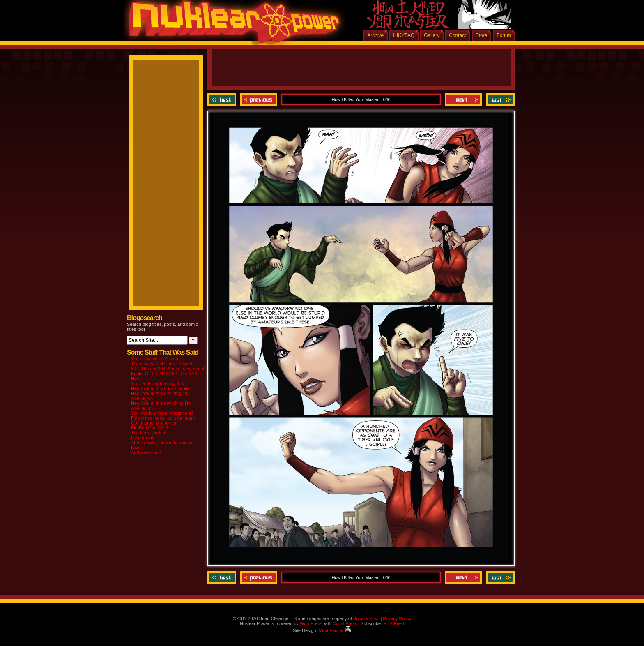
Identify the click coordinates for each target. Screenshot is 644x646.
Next (463, 99)
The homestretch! (149, 433)
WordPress (311, 623)
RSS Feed (394, 623)
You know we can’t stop (155, 359)
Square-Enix (366, 618)
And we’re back (146, 452)
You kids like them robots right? (162, 413)
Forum (504, 35)
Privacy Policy (397, 618)
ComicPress (345, 623)
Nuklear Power (232, 25)
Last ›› (499, 99)
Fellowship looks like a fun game (163, 418)
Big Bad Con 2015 (149, 428)
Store (482, 35)
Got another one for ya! (154, 423)
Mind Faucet (335, 630)
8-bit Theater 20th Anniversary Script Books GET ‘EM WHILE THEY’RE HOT (168, 374)
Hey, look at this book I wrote (160, 388)
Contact (457, 35)
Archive (375, 35)
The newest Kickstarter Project (162, 364)
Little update (143, 438)
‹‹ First (223, 99)
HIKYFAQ (404, 35)
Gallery (432, 35)
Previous (259, 99)
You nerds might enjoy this (158, 383)
